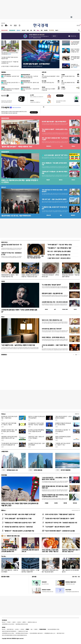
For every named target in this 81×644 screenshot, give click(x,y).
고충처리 (14, 622)
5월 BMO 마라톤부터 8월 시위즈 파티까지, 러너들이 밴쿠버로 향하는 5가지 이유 (55, 496)
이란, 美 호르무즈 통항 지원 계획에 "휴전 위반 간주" (75, 43)
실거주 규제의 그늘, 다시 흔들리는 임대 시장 (48, 89)
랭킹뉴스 (3, 510)
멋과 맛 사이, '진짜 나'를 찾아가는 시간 (52, 320)
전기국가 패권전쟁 (63, 470)
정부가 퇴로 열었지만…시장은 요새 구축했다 (10, 571)
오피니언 (24, 30)
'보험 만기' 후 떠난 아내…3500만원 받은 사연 (11, 254)
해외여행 (65, 503)
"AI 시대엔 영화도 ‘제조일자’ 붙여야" (51, 285)
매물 (61, 215)
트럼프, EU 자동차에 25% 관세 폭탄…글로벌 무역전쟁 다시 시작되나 (20, 181)
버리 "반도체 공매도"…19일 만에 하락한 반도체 (30, 89)
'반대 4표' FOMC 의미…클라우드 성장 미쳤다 (30, 83)
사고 (79, 577)
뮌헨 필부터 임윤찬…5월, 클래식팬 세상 (52, 293)
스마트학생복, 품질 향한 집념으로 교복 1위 (30, 551)
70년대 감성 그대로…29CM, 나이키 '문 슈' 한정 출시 (36, 437)
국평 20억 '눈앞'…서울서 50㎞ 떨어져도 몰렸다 (54, 199)
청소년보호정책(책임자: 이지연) (53, 629)
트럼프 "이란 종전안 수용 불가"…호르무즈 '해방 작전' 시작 (75, 50)
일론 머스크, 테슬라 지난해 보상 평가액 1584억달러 (36, 417)
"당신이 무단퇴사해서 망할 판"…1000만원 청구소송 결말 (60, 531)
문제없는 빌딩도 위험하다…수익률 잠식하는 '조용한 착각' (30, 571)
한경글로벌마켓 (12, 30)
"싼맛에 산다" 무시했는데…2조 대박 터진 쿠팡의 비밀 (54, 172)
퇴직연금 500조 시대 (9, 470)
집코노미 (18, 30)
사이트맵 (22, 629)
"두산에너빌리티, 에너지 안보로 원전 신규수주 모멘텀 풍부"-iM (10, 444)
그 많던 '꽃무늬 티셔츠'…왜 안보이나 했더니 (59, 258)
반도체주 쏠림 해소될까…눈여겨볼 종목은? (37, 64)
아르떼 (3, 281)
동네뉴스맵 (49, 215)
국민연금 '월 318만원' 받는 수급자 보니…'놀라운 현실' (19, 527)
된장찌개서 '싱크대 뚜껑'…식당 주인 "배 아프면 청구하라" (35, 257)
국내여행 (56, 503)
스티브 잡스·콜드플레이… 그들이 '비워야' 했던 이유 (55, 346)
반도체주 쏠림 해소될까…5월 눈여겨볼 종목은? (54, 122)
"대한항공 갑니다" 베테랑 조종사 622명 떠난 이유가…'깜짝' (20, 523)
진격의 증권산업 (35, 470)
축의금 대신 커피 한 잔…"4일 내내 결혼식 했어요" (71, 276)
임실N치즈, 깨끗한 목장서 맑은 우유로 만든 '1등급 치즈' (71, 551)
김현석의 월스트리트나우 (6, 75)
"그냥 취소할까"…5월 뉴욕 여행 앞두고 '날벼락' (57, 527)
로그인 (78, 25)
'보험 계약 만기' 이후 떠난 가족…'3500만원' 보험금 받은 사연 (61, 523)
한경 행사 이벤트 (5, 577)
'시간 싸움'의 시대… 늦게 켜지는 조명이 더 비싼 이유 (18, 345)
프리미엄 (52, 30)
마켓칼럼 (3, 87)
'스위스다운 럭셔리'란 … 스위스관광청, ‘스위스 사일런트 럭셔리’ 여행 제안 (55, 478)
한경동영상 (4, 355)
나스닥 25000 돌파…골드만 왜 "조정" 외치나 (10, 77)
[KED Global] (15, 25)
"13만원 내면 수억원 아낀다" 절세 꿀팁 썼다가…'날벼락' (60, 518)
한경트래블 (4, 475)
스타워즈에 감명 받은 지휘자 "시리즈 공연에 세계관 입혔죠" (19, 311)
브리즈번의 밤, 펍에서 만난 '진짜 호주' (52, 329)
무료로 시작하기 (34, 112)
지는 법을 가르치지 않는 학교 (48, 83)
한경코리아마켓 (4, 30)
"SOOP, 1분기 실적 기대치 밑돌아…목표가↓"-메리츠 (9, 424)
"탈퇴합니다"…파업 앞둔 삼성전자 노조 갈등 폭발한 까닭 (19, 531)
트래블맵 (47, 503)
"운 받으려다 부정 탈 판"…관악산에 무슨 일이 (50, 276)
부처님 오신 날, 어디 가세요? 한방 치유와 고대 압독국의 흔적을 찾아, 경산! (20, 504)
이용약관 (36, 629)
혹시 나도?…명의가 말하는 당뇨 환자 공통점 (59, 251)
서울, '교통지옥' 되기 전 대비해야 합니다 (70, 571)
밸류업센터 (73, 215)
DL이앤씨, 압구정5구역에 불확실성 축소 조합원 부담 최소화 (36, 431)
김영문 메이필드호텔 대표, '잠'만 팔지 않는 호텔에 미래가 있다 (55, 487)
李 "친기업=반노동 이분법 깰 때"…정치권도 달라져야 (51, 77)
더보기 (57, 30)
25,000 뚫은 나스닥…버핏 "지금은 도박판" (75, 66)
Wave (38, 30)
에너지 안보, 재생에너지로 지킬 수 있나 (68, 83)
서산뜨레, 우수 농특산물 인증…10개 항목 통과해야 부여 (9, 551)
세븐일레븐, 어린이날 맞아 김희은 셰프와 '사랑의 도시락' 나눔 (9, 437)
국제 (34, 30)
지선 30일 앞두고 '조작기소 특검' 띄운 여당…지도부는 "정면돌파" (36, 424)
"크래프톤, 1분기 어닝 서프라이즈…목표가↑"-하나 (63, 444)
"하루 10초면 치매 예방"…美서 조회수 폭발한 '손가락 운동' (20, 514)
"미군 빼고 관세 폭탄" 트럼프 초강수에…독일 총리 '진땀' (10, 58)
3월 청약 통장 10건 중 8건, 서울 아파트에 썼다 (16, 216)
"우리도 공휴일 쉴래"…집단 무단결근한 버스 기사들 (18, 518)
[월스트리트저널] (11, 25)
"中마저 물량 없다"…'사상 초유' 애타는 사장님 (60, 245)
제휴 (8, 629)
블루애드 (24, 622)
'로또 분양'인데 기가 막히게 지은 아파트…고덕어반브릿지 (10, 53)
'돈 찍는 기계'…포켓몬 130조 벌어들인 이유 (59, 255)
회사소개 (4, 622)
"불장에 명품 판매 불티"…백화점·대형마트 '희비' (17, 147)
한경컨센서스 (49, 146)
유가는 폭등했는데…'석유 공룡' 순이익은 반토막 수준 (54, 164)
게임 (42, 30)
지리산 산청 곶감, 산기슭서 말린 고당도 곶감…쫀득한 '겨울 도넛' (50, 551)
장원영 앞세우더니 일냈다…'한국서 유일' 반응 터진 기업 (10, 276)
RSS (32, 629)
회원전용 (3, 72)
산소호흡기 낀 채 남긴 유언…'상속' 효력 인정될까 (37, 444)
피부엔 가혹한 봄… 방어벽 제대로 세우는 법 (53, 337)
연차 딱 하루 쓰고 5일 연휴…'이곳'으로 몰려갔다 (63, 431)
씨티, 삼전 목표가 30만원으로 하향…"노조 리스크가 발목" (55, 139)
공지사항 (34, 577)
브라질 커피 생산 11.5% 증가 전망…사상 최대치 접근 (10, 83)
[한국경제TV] (7, 25)
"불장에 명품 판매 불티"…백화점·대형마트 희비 (75, 58)
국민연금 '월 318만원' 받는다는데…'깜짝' (11, 245)
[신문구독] (20, 25)
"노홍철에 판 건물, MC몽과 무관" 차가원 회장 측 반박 (54, 208)
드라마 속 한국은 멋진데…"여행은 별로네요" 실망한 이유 (60, 514)
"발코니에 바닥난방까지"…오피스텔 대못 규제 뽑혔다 (63, 417)
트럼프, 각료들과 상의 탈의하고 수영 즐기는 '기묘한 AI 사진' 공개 (30, 276)
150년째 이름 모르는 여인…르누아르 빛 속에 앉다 (55, 302)
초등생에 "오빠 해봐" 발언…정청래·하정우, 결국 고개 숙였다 (9, 431)
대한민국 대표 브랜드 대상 (13, 536)
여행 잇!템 (75, 503)
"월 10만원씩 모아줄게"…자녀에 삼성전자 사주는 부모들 (55, 130)
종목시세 (61, 180)
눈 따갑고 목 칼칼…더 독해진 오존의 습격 (10, 66)
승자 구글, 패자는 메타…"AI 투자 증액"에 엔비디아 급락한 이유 (29, 77)
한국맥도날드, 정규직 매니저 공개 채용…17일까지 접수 (9, 417)
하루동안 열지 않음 (73, 36)
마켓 (73, 146)
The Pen (3, 556)
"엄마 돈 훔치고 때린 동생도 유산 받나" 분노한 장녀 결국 (50, 571)
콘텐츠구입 (11, 629)
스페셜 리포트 (5, 451)
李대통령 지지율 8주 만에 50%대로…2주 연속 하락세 (63, 424)
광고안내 (19, 622)
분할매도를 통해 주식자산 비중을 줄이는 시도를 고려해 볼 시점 (10, 89)
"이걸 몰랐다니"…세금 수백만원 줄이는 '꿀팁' (59, 248)
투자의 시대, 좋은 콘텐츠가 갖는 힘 (68, 77)
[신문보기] (2, 25)
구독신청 (9, 622)
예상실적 (48, 180)
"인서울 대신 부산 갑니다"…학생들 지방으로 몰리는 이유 (10, 62)
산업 (31, 30)
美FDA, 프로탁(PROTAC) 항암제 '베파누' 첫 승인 (63, 437)
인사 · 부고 (75, 577)
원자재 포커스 (4, 81)
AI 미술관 (63, 89)
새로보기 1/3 (77, 414)
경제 (28, 30)
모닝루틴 (46, 30)
